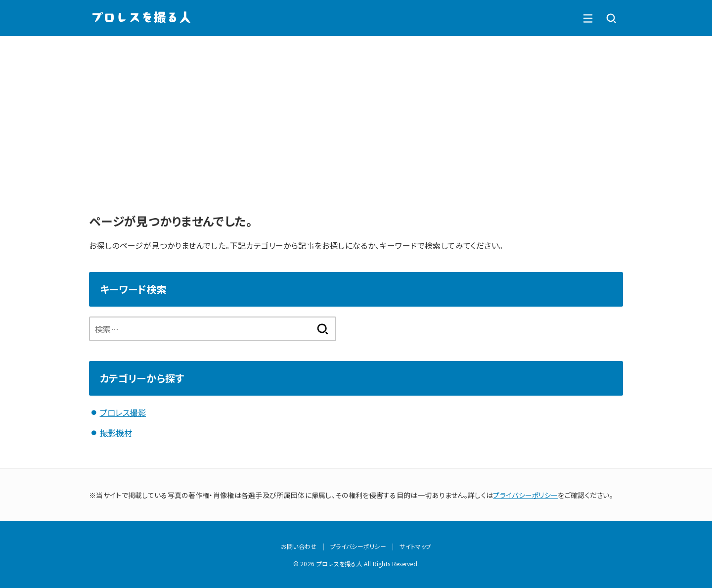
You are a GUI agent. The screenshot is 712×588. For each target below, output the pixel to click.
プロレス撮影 (123, 412)
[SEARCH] (587, 18)
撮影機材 (116, 432)
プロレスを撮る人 (339, 563)
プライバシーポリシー (525, 494)
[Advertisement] (356, 110)
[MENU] (611, 18)
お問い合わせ (299, 546)
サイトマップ (415, 546)
